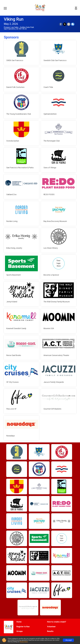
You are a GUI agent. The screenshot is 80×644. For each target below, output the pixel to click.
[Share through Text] (73, 24)
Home (19, 622)
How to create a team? (57, 622)
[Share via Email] (69, 24)
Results (50, 631)
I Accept (68, 640)
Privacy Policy (24, 642)
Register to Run (23, 627)
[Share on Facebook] (61, 24)
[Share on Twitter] (65, 24)
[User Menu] (76, 8)
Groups (20, 631)
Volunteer (51, 627)
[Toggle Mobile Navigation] (5, 8)
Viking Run (14, 19)
